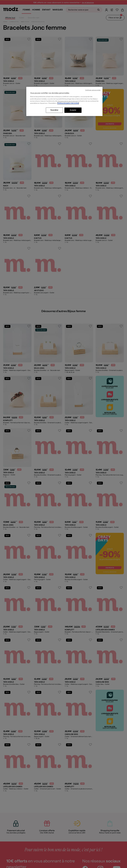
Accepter (73, 110)
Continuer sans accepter (93, 90)
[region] (64, 101)
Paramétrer (54, 110)
